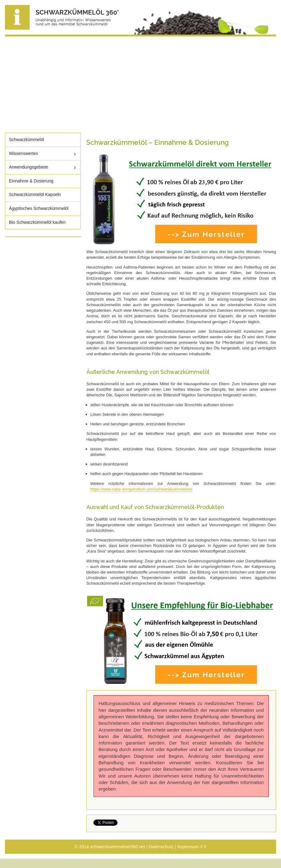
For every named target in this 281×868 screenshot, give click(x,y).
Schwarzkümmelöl (27, 140)
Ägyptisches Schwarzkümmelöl (39, 208)
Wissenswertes (23, 153)
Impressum (188, 847)
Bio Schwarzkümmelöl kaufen (37, 222)
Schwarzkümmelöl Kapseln (35, 194)
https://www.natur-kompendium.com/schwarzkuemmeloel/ (142, 489)
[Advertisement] (140, 85)
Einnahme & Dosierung (31, 181)
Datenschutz (161, 847)
